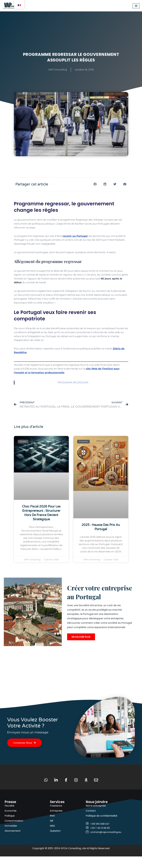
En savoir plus (81, 648)
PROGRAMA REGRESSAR (73, 383)
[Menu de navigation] (136, 6)
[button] (95, 184)
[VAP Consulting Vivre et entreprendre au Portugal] (11, 6)
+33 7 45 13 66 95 (98, 839)
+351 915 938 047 (98, 835)
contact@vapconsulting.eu (103, 844)
